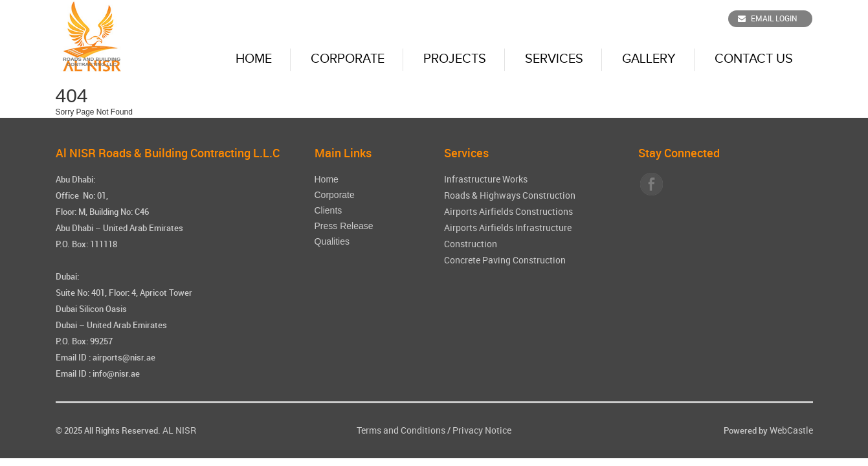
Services (554, 59)
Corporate (348, 59)
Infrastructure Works (486, 179)
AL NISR (179, 430)
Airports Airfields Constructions (508, 211)
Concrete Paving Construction (505, 260)
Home (254, 59)
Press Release (344, 226)
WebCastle (791, 430)
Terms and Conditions (401, 430)
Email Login (768, 18)
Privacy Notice (482, 430)
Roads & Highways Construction (510, 195)
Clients (328, 210)
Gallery (649, 59)
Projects (455, 59)
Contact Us (754, 59)
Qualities (332, 241)
